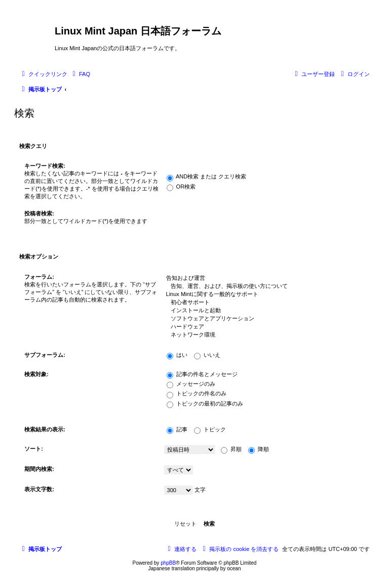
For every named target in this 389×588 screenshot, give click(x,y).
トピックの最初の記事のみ (205, 403)
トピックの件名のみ (197, 393)
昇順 (231, 449)
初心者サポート (264, 303)
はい (177, 355)
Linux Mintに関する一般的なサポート (264, 295)
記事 (177, 429)
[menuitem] (80, 74)
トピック (210, 429)
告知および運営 (264, 278)
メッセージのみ (191, 384)
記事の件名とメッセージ (202, 374)
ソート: (34, 449)
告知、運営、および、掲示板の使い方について (264, 286)
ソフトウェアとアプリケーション (264, 319)
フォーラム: (39, 277)
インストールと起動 (264, 311)
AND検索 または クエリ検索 (207, 176)
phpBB (168, 563)
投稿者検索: (39, 213)
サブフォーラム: (45, 355)
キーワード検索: (45, 166)
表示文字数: (39, 489)
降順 (259, 449)
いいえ (207, 355)
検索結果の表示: (45, 429)
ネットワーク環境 (264, 335)
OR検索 (181, 187)
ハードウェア (264, 327)
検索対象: (36, 374)
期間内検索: (39, 469)
